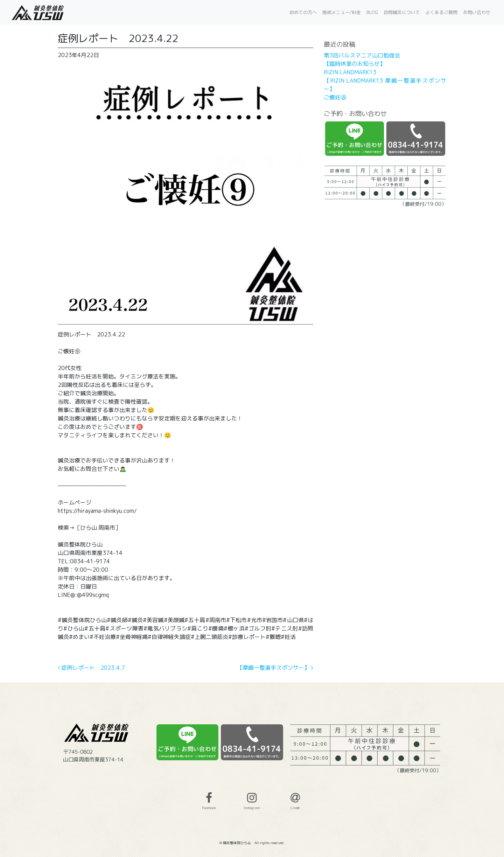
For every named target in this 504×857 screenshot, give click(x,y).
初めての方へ (303, 12)
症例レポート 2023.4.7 (91, 668)
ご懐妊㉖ (335, 97)
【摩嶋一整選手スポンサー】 (275, 668)
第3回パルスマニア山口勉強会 (362, 55)
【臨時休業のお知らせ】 (355, 64)
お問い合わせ (477, 12)
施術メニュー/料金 (342, 12)
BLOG (372, 12)
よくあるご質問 (442, 12)
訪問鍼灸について (402, 12)
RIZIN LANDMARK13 (350, 72)
